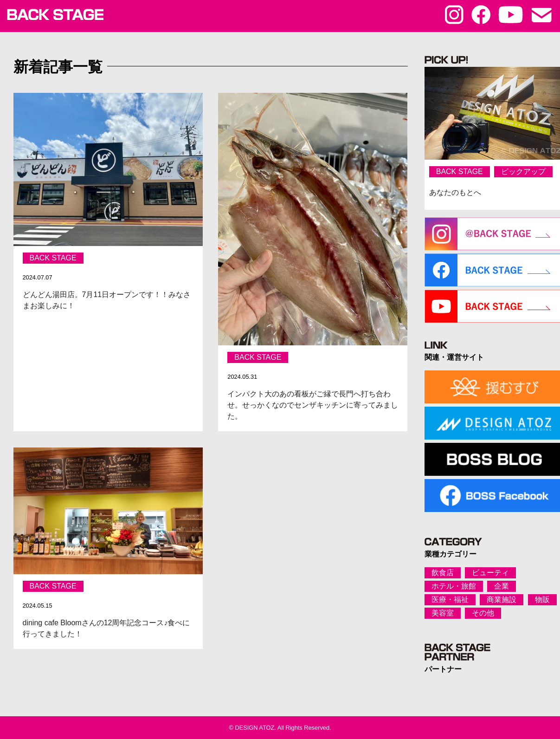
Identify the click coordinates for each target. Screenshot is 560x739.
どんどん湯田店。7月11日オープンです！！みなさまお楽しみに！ (107, 300)
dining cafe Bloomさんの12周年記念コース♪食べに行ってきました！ (106, 628)
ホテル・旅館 (454, 586)
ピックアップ (523, 172)
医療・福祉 (450, 600)
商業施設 (502, 600)
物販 (542, 600)
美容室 (443, 613)
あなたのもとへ (455, 192)
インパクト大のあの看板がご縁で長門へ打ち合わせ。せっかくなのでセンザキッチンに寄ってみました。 (313, 405)
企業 (502, 586)
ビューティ (490, 573)
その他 (483, 613)
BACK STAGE (53, 258)
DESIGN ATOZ (254, 728)
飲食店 (443, 573)
